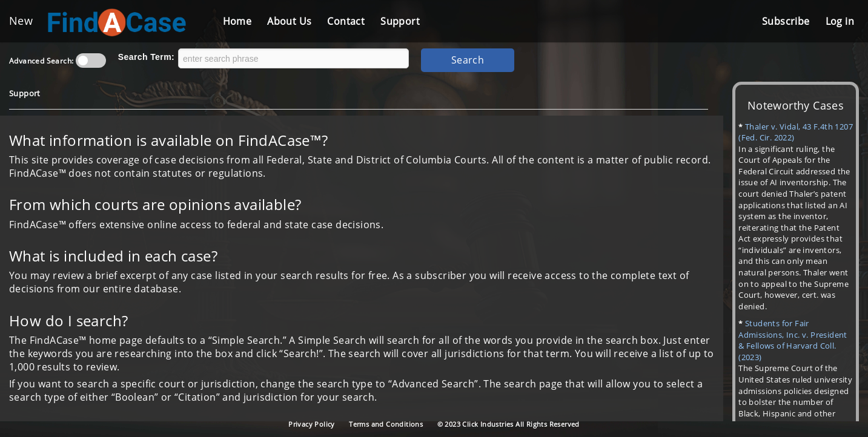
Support (400, 21)
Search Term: (146, 57)
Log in (840, 21)
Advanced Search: (41, 61)
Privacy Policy (312, 424)
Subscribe (786, 21)
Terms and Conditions (386, 424)
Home (237, 21)
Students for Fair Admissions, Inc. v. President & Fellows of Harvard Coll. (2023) (793, 340)
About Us (289, 21)
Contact (346, 21)
